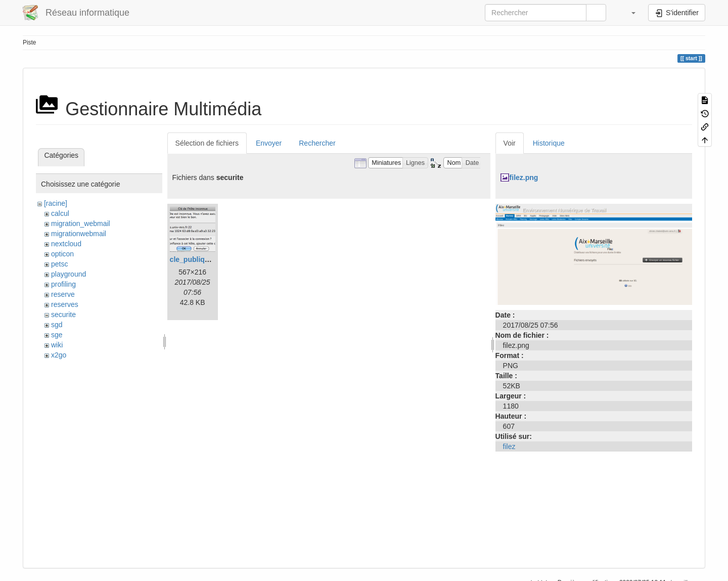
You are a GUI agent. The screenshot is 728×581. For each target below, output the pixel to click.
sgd (57, 325)
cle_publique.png (199, 259)
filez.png (524, 177)
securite (63, 315)
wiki (57, 345)
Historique (549, 143)
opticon (62, 254)
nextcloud (66, 244)
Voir (510, 143)
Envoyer (269, 143)
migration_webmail (81, 224)
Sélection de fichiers (207, 143)
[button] (628, 13)
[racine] (56, 203)
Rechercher (317, 143)
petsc (59, 264)
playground (69, 274)
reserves (65, 304)
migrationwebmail (79, 234)
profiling (63, 284)
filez (509, 446)
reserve (63, 294)
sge (57, 335)
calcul (60, 213)
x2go (59, 355)
